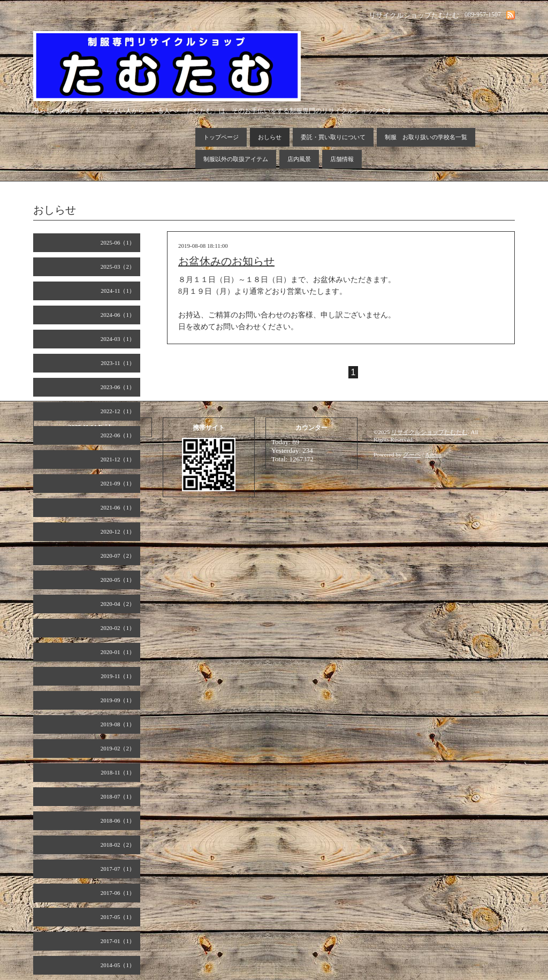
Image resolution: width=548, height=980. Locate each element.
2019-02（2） (118, 748)
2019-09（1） (118, 700)
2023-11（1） (118, 363)
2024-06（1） (118, 315)
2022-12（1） (118, 411)
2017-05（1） (118, 917)
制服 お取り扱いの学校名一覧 (426, 137)
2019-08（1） (118, 724)
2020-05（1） (118, 580)
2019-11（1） (118, 676)
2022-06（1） (118, 435)
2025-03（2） (118, 267)
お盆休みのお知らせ (226, 261)
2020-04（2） (118, 604)
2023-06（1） (118, 387)
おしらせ (270, 137)
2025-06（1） (118, 242)
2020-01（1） (118, 652)
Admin (434, 454)
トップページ (221, 137)
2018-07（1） (118, 796)
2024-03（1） (118, 339)
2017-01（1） (118, 941)
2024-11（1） (118, 291)
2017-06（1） (118, 893)
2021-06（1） (118, 507)
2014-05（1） (118, 965)
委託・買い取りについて (333, 137)
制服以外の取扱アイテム (236, 159)
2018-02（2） (118, 845)
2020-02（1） (118, 628)
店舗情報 (342, 159)
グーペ (412, 454)
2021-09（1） (118, 483)
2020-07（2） (118, 556)
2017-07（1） (118, 869)
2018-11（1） (118, 772)
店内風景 (299, 159)
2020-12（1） (118, 531)
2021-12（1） (118, 459)
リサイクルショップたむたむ (429, 432)
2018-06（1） (118, 821)
